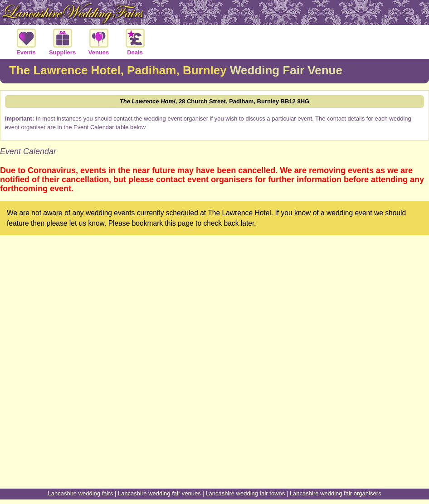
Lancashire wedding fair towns (245, 493)
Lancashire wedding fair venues (159, 493)
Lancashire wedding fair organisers (336, 493)
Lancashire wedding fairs (81, 493)
